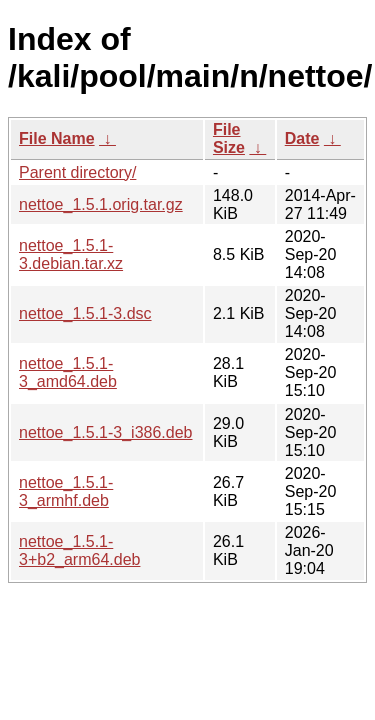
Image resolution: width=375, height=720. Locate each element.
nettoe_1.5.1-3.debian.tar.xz (71, 254)
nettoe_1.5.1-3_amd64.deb (68, 372)
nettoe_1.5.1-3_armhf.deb (66, 491)
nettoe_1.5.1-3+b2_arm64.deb (79, 550)
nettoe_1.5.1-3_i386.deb (105, 432)
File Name (57, 138)
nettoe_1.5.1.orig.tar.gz (101, 204)
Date (302, 138)
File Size (229, 138)
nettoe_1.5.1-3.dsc (85, 313)
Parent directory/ (77, 172)
